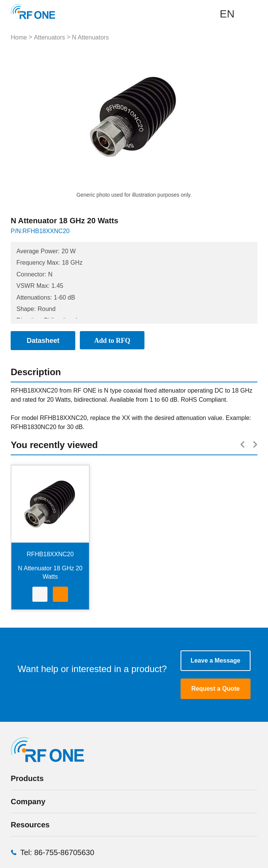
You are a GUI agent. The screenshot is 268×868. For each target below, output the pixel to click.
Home (19, 37)
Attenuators (49, 37)
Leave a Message (215, 660)
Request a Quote (215, 689)
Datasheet (40, 595)
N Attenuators (90, 37)
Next (190, 117)
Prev (78, 117)
